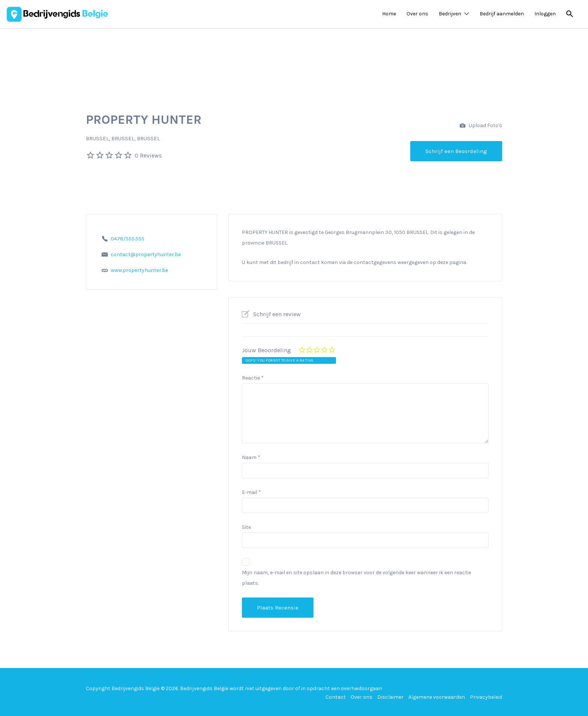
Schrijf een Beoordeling (456, 151)
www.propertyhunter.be (139, 270)
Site (246, 527)
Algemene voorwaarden (437, 697)
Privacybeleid (486, 697)
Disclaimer (390, 697)
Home (389, 14)
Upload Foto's (481, 126)
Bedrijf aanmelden (502, 14)
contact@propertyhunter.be (146, 254)
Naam (251, 457)
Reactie (253, 378)
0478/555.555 (127, 239)
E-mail (251, 492)
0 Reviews (148, 155)
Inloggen (545, 14)
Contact (336, 697)
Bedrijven (450, 14)
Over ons (417, 14)
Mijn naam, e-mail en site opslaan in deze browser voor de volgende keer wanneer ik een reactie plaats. (356, 578)
